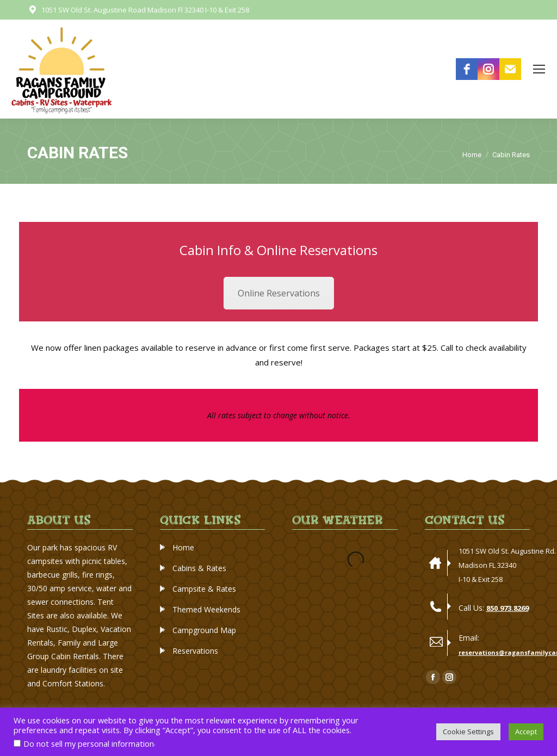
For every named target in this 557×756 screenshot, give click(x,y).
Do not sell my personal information (89, 743)
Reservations (195, 651)
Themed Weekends (206, 609)
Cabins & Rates (199, 568)
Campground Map (204, 630)
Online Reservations (279, 293)
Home (183, 547)
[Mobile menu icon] (539, 69)
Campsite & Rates (204, 589)
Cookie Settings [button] (468, 732)
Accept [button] (526, 732)
